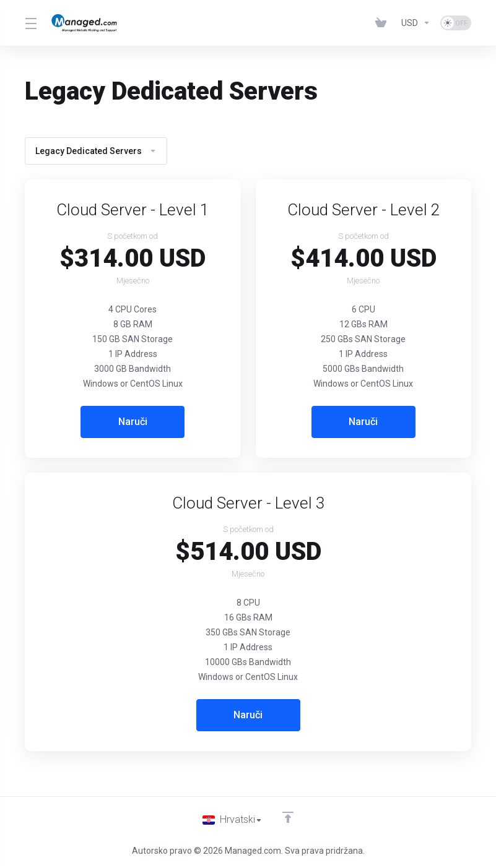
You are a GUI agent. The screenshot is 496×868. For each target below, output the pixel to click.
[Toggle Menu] (30, 23)
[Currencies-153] (416, 23)
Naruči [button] (133, 422)
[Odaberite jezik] (233, 820)
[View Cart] (383, 23)
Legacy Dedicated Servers (96, 151)
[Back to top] (289, 817)
